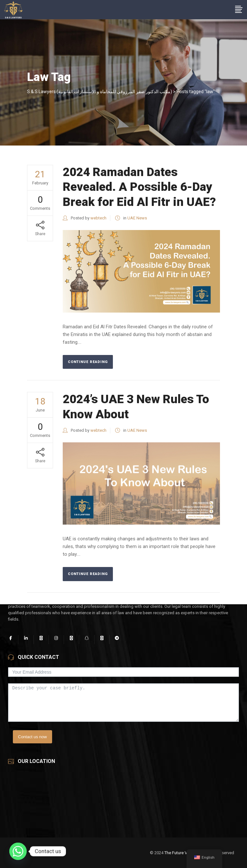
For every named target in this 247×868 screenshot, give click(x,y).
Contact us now (32, 737)
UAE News (137, 218)
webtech (98, 218)
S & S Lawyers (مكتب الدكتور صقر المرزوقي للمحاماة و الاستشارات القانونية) (100, 92)
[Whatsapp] (18, 851)
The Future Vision (180, 853)
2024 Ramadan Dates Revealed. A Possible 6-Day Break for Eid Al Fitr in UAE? (141, 187)
